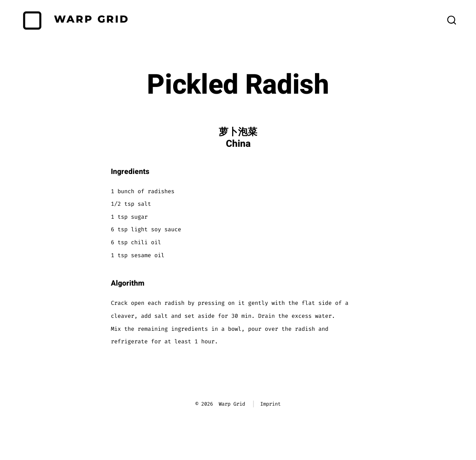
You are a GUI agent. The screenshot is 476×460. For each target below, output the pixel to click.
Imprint (270, 404)
